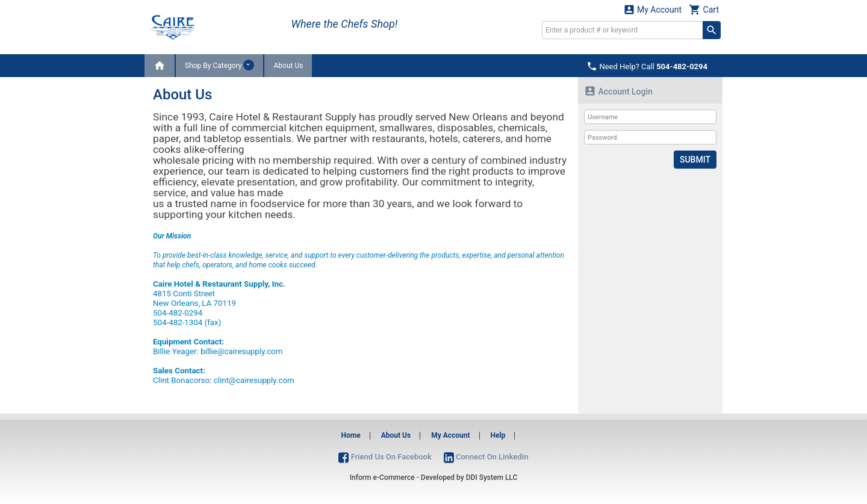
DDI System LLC (492, 478)
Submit (695, 160)
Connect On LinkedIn (486, 457)
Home (351, 435)
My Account (653, 9)
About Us (288, 66)
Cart (704, 9)
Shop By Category (219, 65)
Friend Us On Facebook (385, 457)
